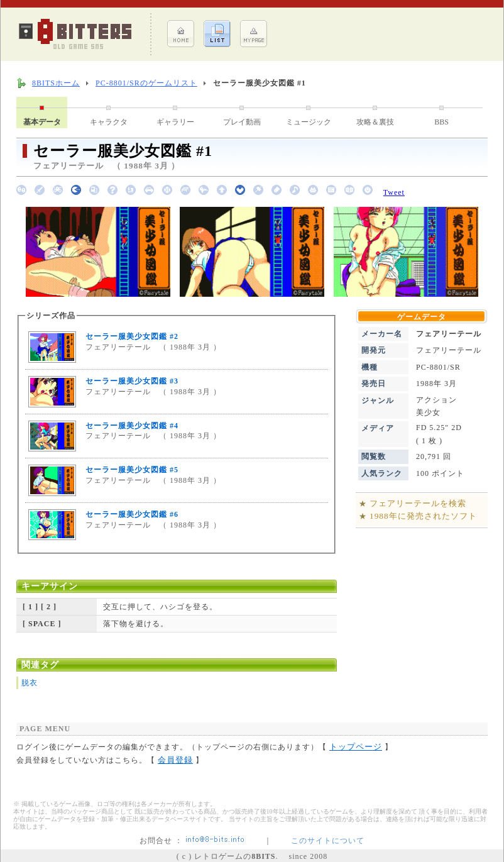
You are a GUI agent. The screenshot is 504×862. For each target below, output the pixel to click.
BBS (441, 122)
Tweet (394, 192)
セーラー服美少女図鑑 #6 (132, 514)
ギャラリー (175, 122)
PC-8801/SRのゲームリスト (146, 83)
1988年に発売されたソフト (423, 516)
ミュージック (309, 122)
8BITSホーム (56, 83)
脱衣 (30, 683)
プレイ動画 (242, 122)
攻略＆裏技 (375, 122)
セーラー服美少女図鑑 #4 (132, 426)
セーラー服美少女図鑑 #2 (132, 336)
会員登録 (175, 760)
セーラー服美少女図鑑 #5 (132, 470)
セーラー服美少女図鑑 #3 (132, 381)
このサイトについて (328, 841)
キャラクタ (109, 122)
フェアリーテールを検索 (418, 503)
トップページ (356, 747)
